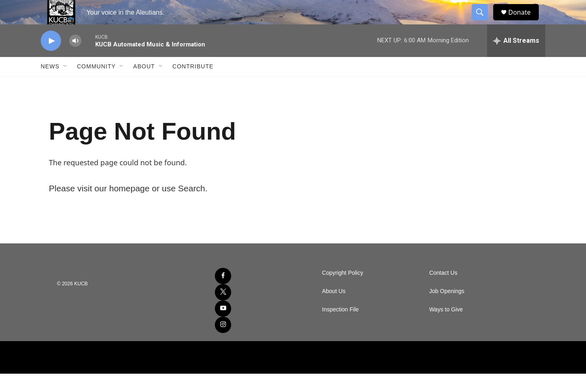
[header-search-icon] (483, 22)
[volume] (75, 59)
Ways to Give (446, 328)
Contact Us (443, 291)
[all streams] (516, 59)
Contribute (193, 85)
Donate (525, 21)
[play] (51, 59)
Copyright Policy (342, 291)
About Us (334, 310)
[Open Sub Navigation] (66, 85)
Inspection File (340, 328)
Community (96, 85)
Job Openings (447, 310)
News (50, 85)
